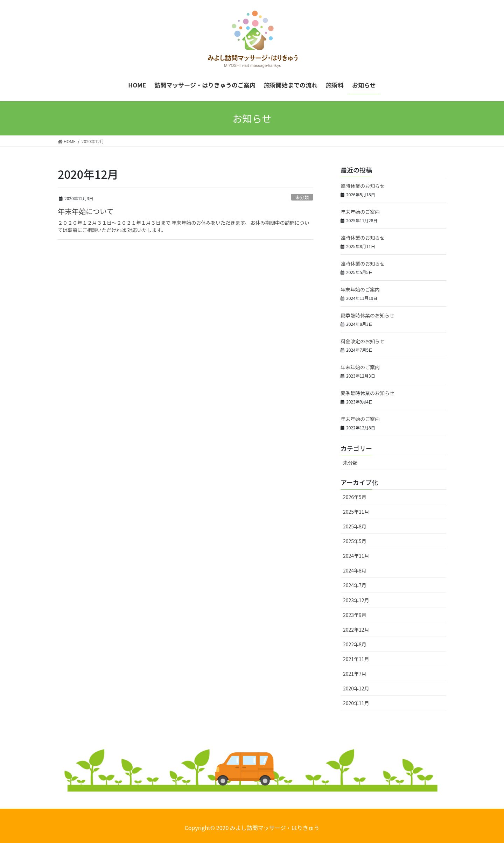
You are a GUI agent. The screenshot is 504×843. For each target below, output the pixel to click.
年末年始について (86, 211)
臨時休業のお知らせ (363, 186)
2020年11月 (356, 703)
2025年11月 (356, 512)
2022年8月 (355, 644)
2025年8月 (355, 526)
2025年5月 (355, 541)
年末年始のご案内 (360, 212)
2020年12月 (356, 688)
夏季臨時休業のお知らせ (367, 315)
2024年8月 (355, 570)
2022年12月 (356, 630)
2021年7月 (355, 674)
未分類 (302, 197)
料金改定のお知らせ (363, 341)
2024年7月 (355, 585)
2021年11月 (356, 659)
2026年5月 (355, 497)
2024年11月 (356, 556)
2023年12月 (356, 600)
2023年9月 (355, 615)
